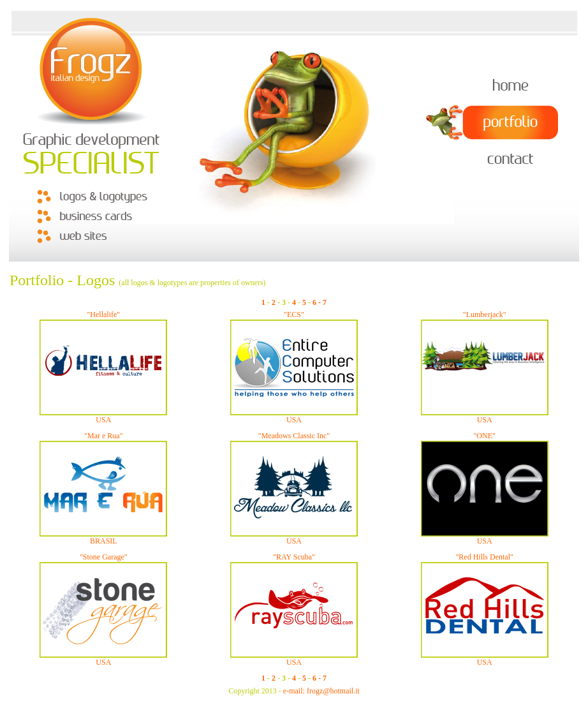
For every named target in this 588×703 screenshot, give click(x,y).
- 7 (322, 302)
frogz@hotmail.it (333, 691)
